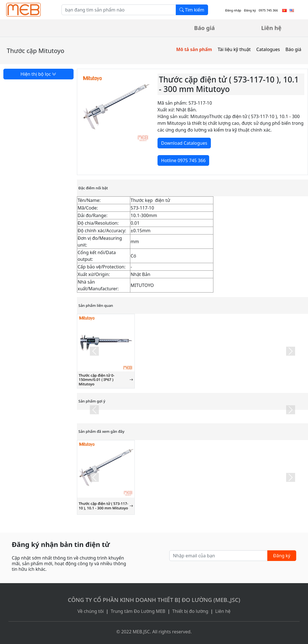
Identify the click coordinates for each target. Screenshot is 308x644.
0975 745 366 (268, 10)
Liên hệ (271, 28)
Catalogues (268, 49)
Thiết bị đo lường (190, 611)
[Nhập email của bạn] (218, 556)
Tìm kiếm (192, 10)
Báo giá (204, 28)
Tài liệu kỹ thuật (234, 49)
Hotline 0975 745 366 (183, 160)
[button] (94, 351)
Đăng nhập (233, 10)
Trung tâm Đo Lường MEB (138, 611)
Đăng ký (250, 10)
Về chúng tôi (91, 611)
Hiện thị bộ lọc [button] (38, 74)
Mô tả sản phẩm (194, 49)
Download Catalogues (184, 143)
